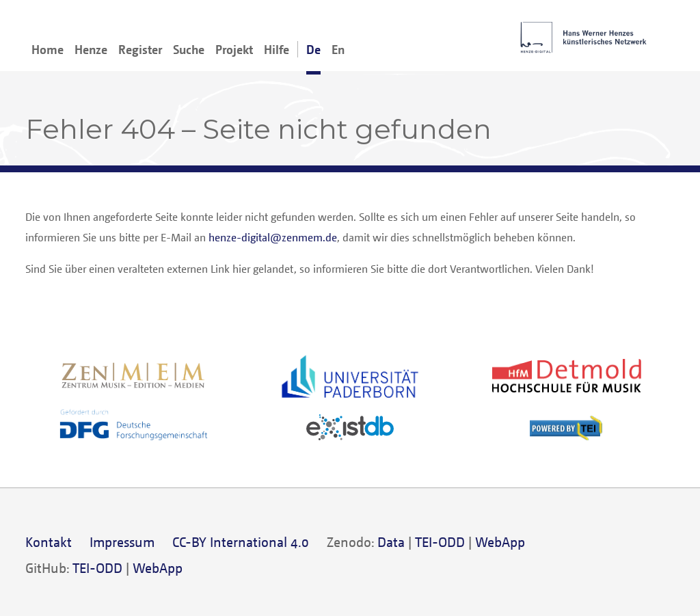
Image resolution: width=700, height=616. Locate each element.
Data (391, 542)
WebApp (500, 542)
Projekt (234, 49)
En (338, 49)
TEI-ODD (440, 542)
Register (140, 49)
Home (48, 49)
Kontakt (49, 542)
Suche (189, 49)
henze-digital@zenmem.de (273, 237)
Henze (91, 49)
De (313, 49)
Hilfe (277, 49)
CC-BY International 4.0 (241, 542)
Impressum (122, 542)
